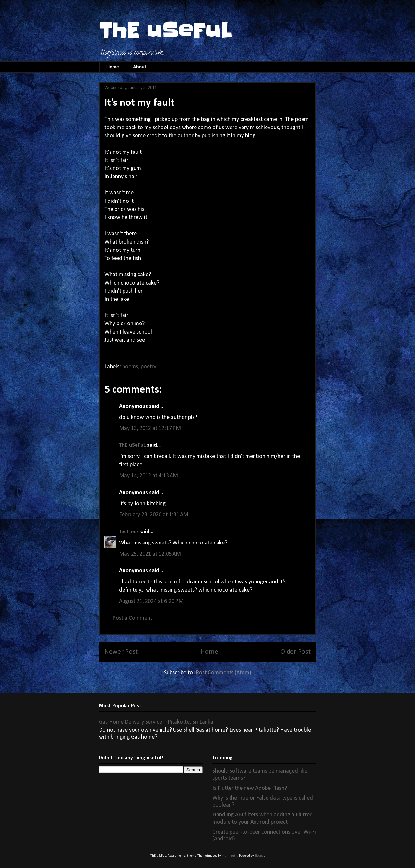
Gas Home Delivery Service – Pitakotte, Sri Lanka (156, 722)
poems (130, 367)
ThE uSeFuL (165, 31)
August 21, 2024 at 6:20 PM (151, 601)
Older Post (296, 652)
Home (113, 67)
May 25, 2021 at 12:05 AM (150, 554)
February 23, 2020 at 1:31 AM (154, 515)
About (139, 67)
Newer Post (121, 652)
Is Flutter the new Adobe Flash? (250, 788)
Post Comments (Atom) (224, 673)
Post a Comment (132, 618)
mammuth (230, 856)
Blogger (259, 856)
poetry (148, 367)
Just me (129, 532)
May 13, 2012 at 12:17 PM (150, 428)
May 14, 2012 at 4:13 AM (148, 476)
